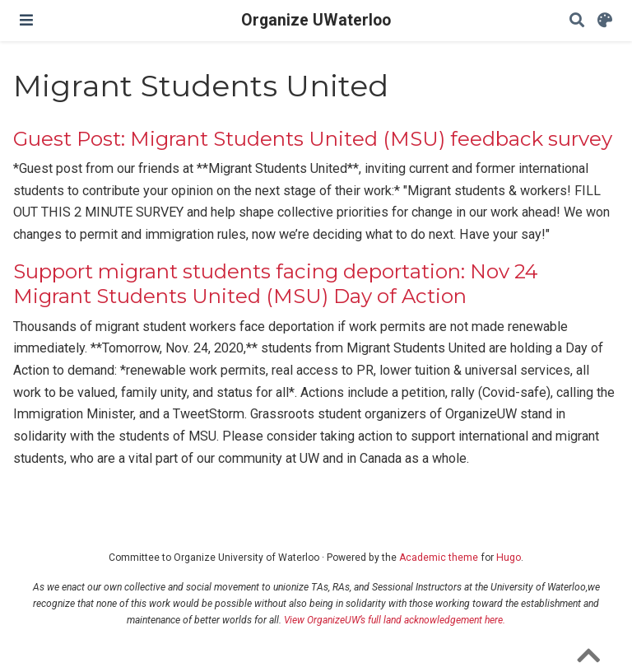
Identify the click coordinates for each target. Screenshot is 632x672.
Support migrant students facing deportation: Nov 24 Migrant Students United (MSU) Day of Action (276, 284)
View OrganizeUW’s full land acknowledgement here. (395, 620)
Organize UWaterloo (316, 20)
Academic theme (439, 558)
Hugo (509, 558)
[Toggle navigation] (26, 20)
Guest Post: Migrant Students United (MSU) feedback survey (313, 139)
